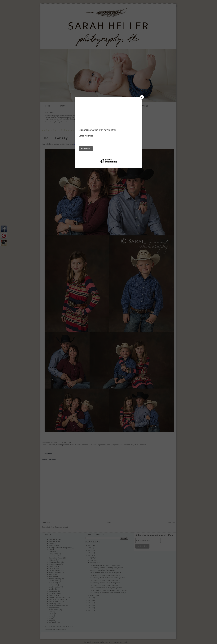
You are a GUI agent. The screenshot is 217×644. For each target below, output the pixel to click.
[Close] (142, 97)
